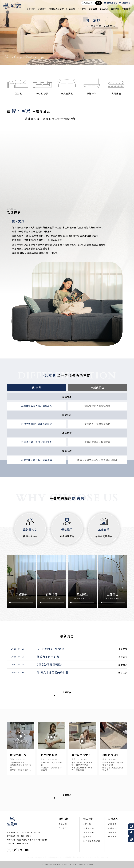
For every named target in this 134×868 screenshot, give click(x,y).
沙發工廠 (29, 858)
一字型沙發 (89, 829)
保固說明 (112, 833)
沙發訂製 (67, 858)
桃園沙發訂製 (78, 858)
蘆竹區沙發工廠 (55, 858)
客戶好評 (82, 9)
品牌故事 (63, 824)
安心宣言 (63, 829)
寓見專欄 (93, 9)
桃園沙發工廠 (41, 858)
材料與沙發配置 (56, 9)
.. (77, 864)
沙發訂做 (105, 858)
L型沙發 (87, 824)
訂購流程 (112, 824)
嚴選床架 (88, 837)
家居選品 (42, 9)
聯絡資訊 (115, 9)
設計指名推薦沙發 (92, 841)
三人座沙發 (89, 833)
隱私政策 (112, 837)
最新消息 (104, 9)
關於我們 (31, 9)
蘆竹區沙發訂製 (92, 858)
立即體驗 (126, 9)
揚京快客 (57, 864)
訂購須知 (71, 9)
